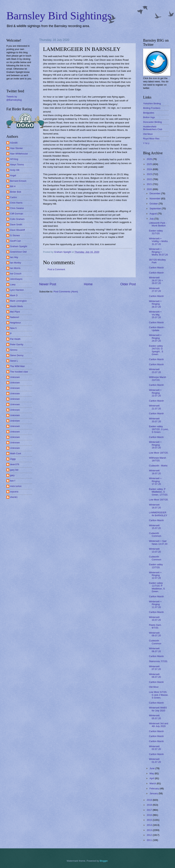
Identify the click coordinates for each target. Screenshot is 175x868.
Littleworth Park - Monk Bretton (158, 224)
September (156, 209)
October (154, 204)
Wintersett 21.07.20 (155, 407)
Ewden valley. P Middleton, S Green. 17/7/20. (158, 492)
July (152, 219)
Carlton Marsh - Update (157, 329)
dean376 (15, 464)
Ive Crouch (16, 274)
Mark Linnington (18, 301)
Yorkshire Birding (152, 103)
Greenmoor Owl (18, 252)
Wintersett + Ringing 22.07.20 (155, 393)
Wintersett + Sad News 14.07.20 (158, 542)
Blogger (104, 861)
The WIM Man (17, 366)
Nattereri (14, 317)
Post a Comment (56, 269)
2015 (150, 820)
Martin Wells (16, 306)
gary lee (14, 470)
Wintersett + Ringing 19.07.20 (155, 445)
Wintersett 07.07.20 (155, 668)
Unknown (15, 377)
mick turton (16, 486)
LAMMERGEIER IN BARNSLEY (158, 514)
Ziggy (13, 459)
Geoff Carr (15, 241)
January (154, 793)
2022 (150, 179)
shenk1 (14, 497)
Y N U (146, 143)
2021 (150, 184)
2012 (150, 835)
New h (13, 328)
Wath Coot (15, 453)
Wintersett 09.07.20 (155, 634)
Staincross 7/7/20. (158, 661)
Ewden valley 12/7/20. (156, 566)
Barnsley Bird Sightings (59, 16)
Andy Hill (15, 170)
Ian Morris (15, 268)
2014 (150, 825)
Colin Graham (17, 219)
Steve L (14, 361)
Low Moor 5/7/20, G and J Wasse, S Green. (159, 695)
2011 (150, 840)
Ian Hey (14, 257)
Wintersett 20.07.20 (155, 420)
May (152, 773)
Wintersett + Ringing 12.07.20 (155, 575)
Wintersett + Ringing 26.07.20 (155, 304)
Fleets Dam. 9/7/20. (155, 626)
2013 (150, 830)
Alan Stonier (16, 148)
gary (12, 475)
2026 (150, 159)
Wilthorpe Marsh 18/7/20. (157, 459)
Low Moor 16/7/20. (159, 500)
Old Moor (148, 134)
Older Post (128, 284)
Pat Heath (15, 339)
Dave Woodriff (17, 230)
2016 (150, 815)
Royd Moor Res (151, 139)
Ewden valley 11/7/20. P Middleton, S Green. (157, 587)
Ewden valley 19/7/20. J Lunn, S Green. (159, 429)
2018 (150, 805)
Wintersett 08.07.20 (155, 650)
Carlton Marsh (156, 268)
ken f (13, 481)
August (153, 214)
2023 (150, 174)
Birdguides (149, 113)
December (155, 193)
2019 (150, 800)
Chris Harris (16, 203)
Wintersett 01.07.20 (155, 760)
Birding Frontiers (152, 108)
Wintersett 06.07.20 (155, 676)
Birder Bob (16, 192)
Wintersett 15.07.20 (155, 527)
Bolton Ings (149, 117)
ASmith (14, 143)
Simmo (14, 350)
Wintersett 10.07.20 (155, 619)
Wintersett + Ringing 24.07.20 (155, 338)
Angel (13, 175)
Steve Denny (17, 355)
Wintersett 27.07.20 (155, 290)
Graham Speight (19, 246)
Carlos (13, 197)
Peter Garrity (17, 344)
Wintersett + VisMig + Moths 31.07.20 (158, 241)
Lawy (13, 284)
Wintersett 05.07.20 (155, 717)
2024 (150, 169)
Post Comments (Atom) (66, 292)
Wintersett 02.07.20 (155, 748)
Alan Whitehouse (19, 154)
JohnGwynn (16, 279)
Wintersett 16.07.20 (155, 506)
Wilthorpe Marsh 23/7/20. (157, 378)
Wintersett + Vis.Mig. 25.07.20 (155, 315)
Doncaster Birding (152, 122)
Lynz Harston (17, 290)
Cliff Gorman (17, 214)
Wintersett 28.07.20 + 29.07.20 (156, 280)
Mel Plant (15, 312)
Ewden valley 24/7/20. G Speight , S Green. (156, 350)
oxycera (14, 492)
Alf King (14, 159)
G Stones (15, 235)
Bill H (13, 186)
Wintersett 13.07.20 (155, 550)
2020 (150, 189)
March (153, 783)
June (152, 768)
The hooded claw (19, 372)
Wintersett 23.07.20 (155, 371)
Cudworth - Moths (158, 466)
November (155, 199)
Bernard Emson (18, 181)
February (154, 789)
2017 (150, 810)
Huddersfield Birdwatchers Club (153, 128)
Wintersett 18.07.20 (155, 472)
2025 (150, 164)
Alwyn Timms (17, 165)
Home (88, 284)
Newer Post (48, 284)
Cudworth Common (155, 535)
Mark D (14, 295)
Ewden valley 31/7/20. (156, 232)
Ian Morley (15, 263)
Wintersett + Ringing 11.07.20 (155, 604)
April (152, 778)
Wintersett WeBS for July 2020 (158, 709)
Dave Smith (16, 224)
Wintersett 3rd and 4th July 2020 (159, 725)
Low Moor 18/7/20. (159, 453)
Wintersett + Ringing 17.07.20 (155, 481)
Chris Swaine (17, 208)
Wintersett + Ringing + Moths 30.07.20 (158, 252)
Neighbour (15, 323)
